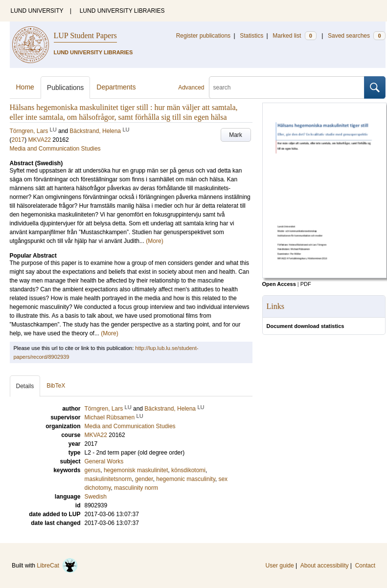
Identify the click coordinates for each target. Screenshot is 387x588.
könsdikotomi (188, 470)
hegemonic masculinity (186, 479)
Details (25, 386)
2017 (18, 140)
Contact (365, 566)
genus (93, 470)
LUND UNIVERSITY (37, 11)
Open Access (279, 284)
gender (144, 479)
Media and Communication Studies (55, 149)
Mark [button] (236, 135)
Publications (66, 87)
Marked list (294, 36)
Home (25, 87)
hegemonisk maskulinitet (136, 470)
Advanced (191, 87)
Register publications (203, 36)
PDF (306, 284)
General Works (104, 461)
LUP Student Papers (85, 35)
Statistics (251, 36)
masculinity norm (136, 488)
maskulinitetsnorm (108, 479)
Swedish (96, 497)
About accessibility (325, 566)
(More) (154, 241)
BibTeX (56, 386)
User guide (280, 566)
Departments (116, 87)
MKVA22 (40, 140)
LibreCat (57, 566)
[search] (287, 87)
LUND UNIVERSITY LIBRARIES (122, 11)
